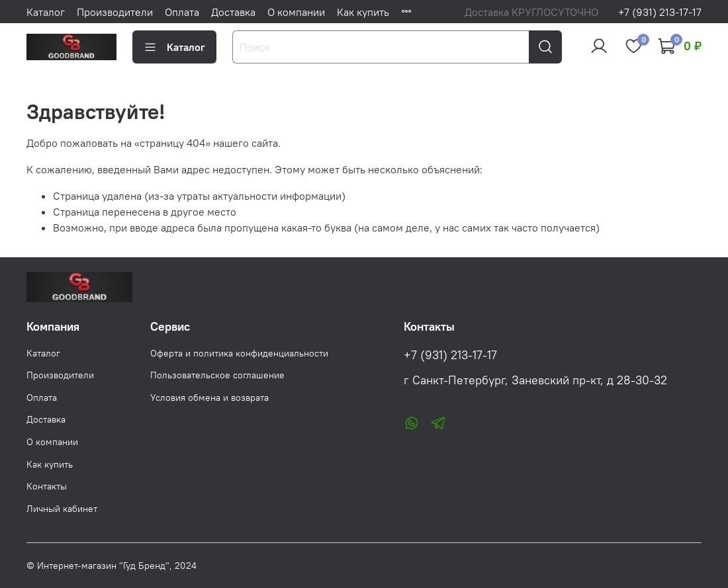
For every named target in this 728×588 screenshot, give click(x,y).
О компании (296, 12)
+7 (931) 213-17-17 (660, 12)
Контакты (47, 486)
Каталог (46, 12)
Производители (115, 12)
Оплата (182, 12)
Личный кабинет (62, 509)
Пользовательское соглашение (217, 375)
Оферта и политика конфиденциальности (239, 353)
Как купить (363, 12)
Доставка (233, 12)
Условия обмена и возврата (209, 398)
